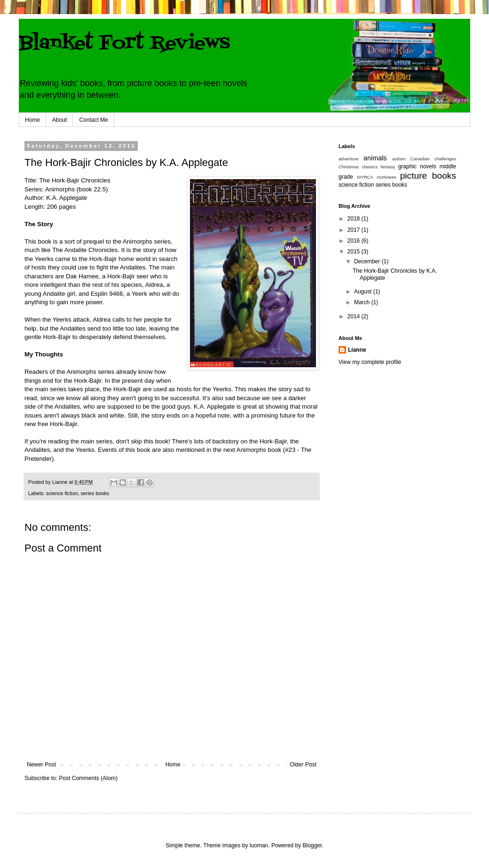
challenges (445, 159)
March (363, 302)
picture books (428, 176)
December (368, 261)
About (59, 120)
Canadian (420, 159)
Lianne (357, 350)
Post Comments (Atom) (88, 778)
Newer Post (41, 765)
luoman (259, 845)
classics (370, 167)
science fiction (62, 493)
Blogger (312, 845)
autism (399, 159)
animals (375, 158)
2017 (355, 230)
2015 (355, 252)
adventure (349, 159)
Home (32, 120)
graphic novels (417, 166)
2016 (355, 241)
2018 (355, 219)
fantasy (388, 167)
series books (95, 493)
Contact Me (93, 120)
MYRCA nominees (377, 177)
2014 (355, 316)
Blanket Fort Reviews (124, 43)
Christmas (349, 167)
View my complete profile (370, 362)
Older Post (303, 765)
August (364, 292)
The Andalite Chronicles (85, 250)
